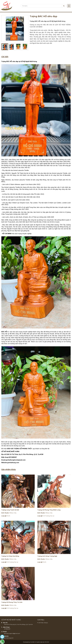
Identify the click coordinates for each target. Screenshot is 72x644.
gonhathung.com (9, 638)
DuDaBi (32, 642)
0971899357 (7, 629)
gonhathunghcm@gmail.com (12, 633)
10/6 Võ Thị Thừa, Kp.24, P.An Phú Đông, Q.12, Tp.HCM (18, 624)
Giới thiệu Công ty (43, 623)
